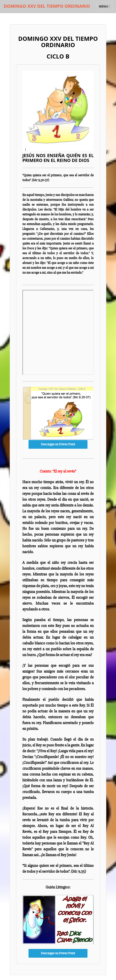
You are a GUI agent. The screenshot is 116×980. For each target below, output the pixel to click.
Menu (106, 8)
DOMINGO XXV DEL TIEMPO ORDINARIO (47, 6)
